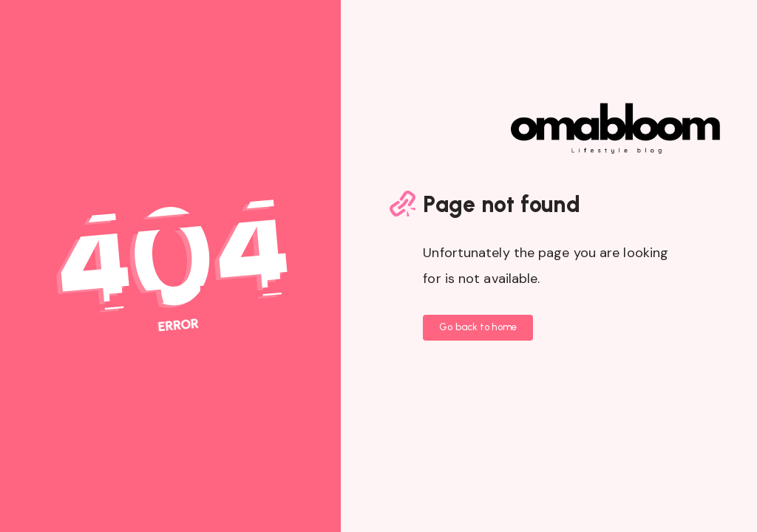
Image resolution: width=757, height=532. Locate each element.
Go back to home (478, 327)
